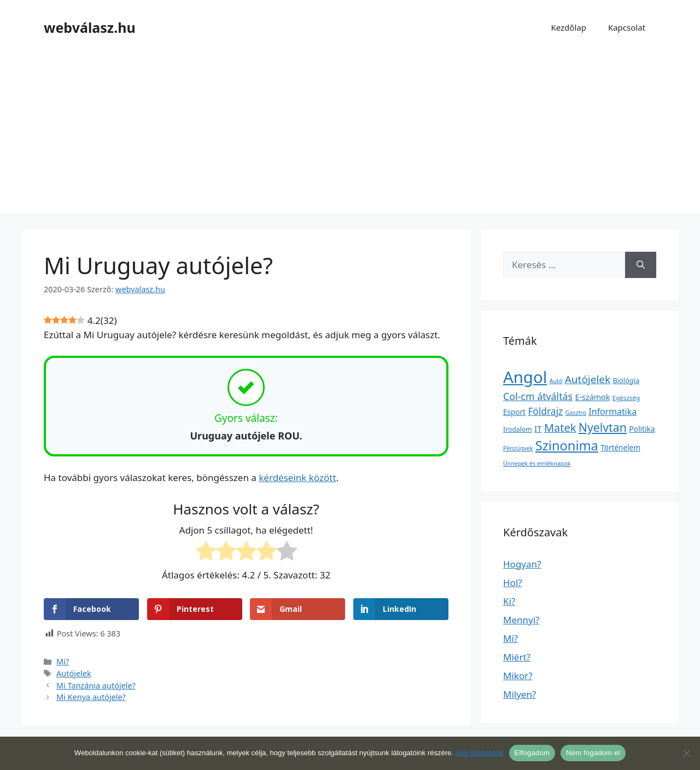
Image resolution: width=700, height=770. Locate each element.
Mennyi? (521, 620)
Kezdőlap (568, 27)
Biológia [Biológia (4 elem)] (626, 380)
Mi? (63, 661)
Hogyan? (522, 564)
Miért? (517, 657)
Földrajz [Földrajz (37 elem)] (545, 411)
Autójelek (74, 673)
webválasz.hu (90, 27)
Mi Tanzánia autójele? (96, 685)
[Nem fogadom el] (686, 753)
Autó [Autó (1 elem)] (556, 381)
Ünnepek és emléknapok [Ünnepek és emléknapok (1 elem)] (537, 464)
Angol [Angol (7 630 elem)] (525, 377)
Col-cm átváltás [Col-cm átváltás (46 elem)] (538, 396)
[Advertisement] (350, 137)
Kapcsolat (627, 27)
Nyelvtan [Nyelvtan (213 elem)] (603, 427)
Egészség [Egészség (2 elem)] (626, 398)
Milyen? (520, 694)
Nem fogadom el (593, 753)
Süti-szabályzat (479, 753)
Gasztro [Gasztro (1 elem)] (576, 413)
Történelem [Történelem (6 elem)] (620, 448)
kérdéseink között (297, 477)
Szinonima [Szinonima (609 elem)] (567, 445)
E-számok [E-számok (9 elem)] (593, 397)
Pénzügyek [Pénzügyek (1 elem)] (518, 448)
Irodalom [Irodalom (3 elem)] (518, 429)
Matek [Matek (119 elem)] (560, 428)
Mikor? (518, 676)
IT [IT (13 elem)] (538, 429)
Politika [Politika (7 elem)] (642, 429)
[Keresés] (641, 265)
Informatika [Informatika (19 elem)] (612, 412)
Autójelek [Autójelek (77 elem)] (588, 379)
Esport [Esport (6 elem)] (514, 412)
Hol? (513, 583)
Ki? (509, 601)
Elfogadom (532, 753)
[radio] (206, 553)
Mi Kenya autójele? (91, 697)
